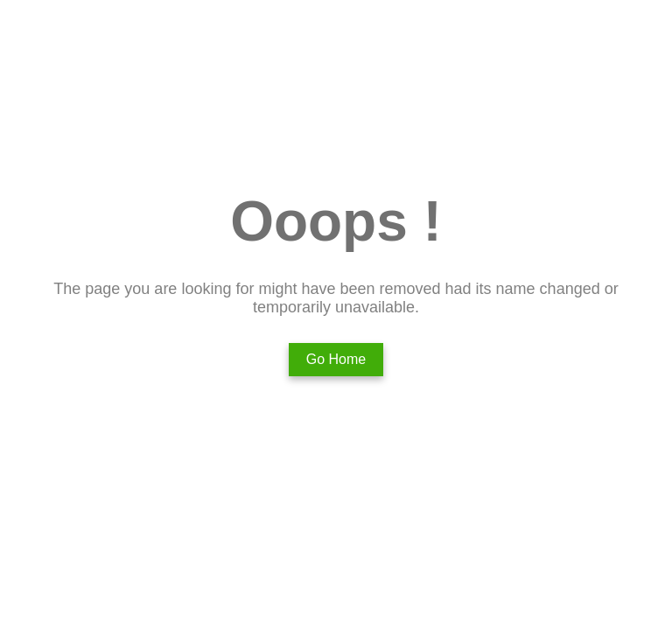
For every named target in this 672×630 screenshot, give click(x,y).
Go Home (336, 359)
